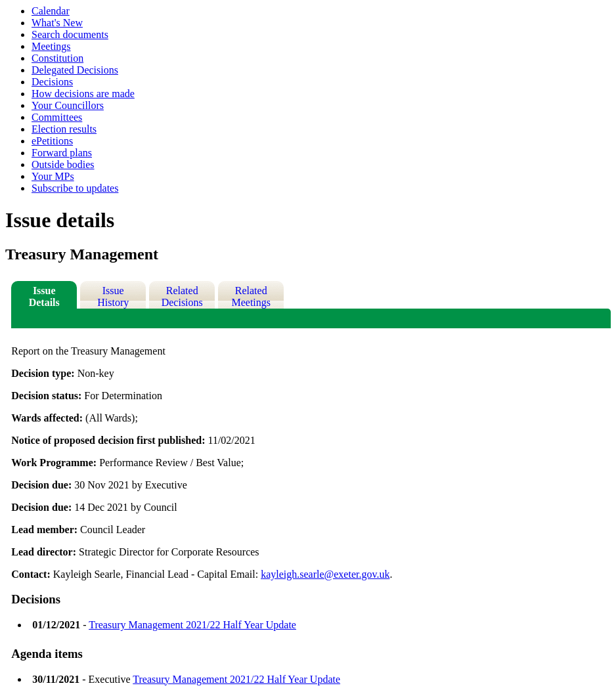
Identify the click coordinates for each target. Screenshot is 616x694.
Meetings (51, 46)
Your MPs (53, 176)
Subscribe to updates (75, 188)
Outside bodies (63, 164)
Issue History (113, 296)
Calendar (51, 11)
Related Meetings (251, 296)
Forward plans (62, 153)
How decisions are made (83, 94)
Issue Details (44, 296)
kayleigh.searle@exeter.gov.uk (325, 574)
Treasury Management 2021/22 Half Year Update (192, 625)
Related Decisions (182, 296)
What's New (57, 23)
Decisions (52, 82)
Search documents (70, 34)
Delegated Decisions (75, 70)
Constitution (57, 58)
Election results (64, 129)
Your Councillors (68, 105)
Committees (57, 117)
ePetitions (52, 141)
